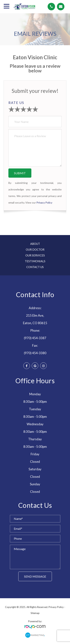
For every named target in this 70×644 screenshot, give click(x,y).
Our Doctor (35, 249)
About (35, 244)
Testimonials (35, 261)
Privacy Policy (44, 203)
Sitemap (35, 613)
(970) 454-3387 (35, 338)
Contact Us (35, 267)
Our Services (35, 255)
